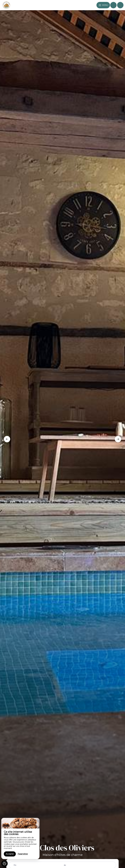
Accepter (10, 854)
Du (15, 865)
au (65, 865)
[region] (20, 838)
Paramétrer (23, 854)
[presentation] (7, 439)
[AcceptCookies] (4, 864)
